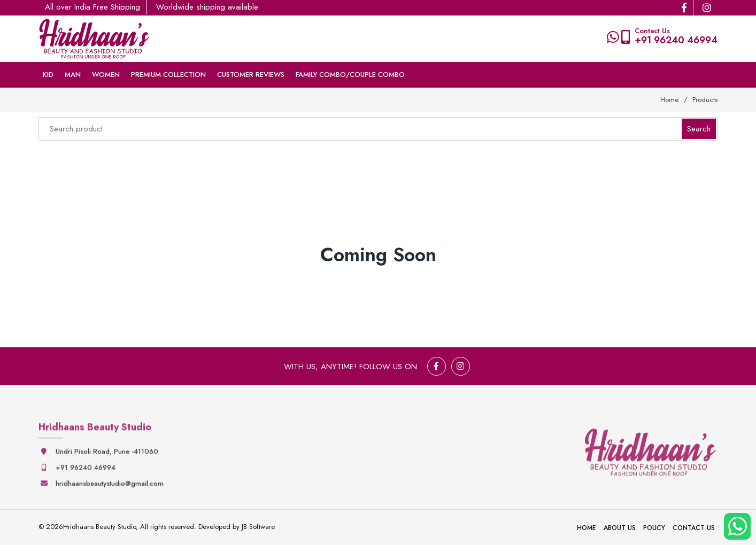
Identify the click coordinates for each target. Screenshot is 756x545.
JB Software (258, 527)
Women (106, 75)
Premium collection (168, 75)
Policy (654, 528)
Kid (48, 75)
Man (73, 75)
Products (705, 100)
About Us (620, 528)
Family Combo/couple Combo (350, 75)
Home (669, 100)
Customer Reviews (251, 75)
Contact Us (694, 528)
